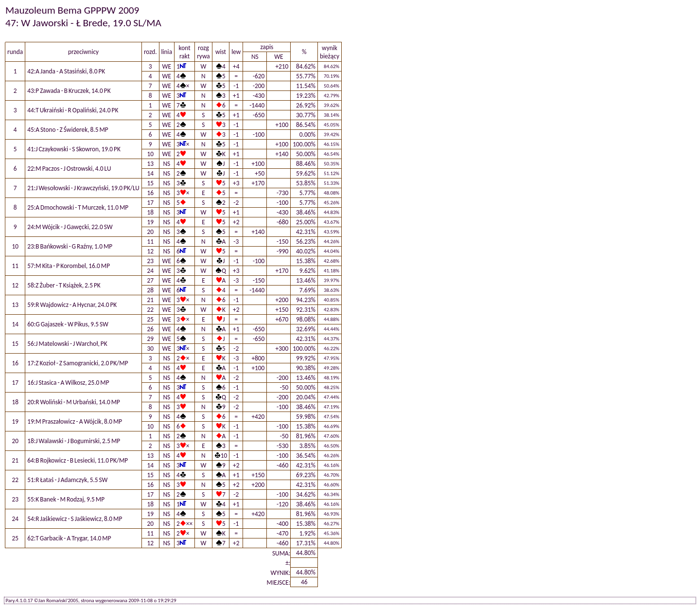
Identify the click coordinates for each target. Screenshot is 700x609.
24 (150, 271)
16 (150, 193)
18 (150, 212)
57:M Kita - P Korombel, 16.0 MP (69, 266)
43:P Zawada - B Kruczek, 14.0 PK (69, 91)
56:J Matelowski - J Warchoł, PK (67, 344)
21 (150, 300)
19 (150, 222)
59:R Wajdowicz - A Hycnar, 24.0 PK (72, 305)
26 (150, 329)
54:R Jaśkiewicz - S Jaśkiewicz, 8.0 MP (75, 519)
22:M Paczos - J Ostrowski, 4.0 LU (69, 169)
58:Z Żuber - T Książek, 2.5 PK (64, 285)
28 (150, 290)
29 (150, 339)
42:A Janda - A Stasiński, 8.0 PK (66, 71)
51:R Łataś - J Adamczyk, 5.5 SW (67, 480)
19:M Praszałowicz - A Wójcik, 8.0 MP (75, 421)
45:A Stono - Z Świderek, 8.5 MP (68, 130)
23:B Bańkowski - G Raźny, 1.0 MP (70, 246)
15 (150, 183)
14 (150, 173)
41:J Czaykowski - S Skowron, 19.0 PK (74, 149)
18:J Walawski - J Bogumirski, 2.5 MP (74, 441)
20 (150, 232)
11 (150, 242)
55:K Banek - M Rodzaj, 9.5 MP (66, 499)
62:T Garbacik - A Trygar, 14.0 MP (69, 538)
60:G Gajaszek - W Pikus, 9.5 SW (68, 324)
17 (150, 203)
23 (150, 261)
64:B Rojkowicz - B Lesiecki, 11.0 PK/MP (78, 460)
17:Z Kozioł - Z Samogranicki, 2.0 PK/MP (78, 363)
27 (150, 280)
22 (150, 310)
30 (150, 349)
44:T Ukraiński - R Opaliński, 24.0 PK (73, 110)
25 (150, 319)
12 (150, 251)
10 (150, 154)
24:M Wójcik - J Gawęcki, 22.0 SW (70, 227)
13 (150, 164)
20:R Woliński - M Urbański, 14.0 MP (74, 402)
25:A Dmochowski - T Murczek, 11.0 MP (78, 207)
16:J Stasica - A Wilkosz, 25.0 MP (68, 383)
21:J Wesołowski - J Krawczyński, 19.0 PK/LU (83, 188)
